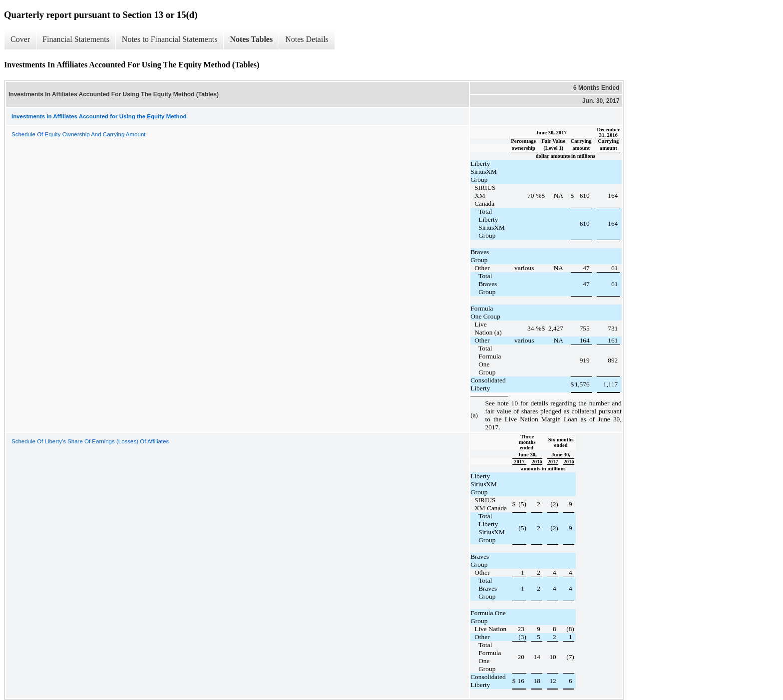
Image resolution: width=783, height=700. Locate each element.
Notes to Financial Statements (170, 39)
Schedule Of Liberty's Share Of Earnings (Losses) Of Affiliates (90, 441)
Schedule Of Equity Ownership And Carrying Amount (78, 134)
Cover (20, 39)
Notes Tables (251, 39)
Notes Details (307, 39)
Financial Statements (76, 39)
